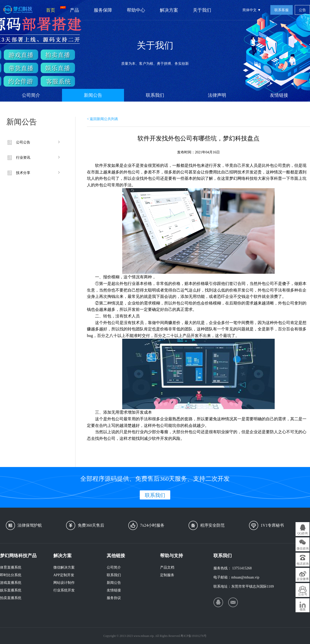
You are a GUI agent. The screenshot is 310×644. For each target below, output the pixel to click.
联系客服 (282, 10)
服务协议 (114, 598)
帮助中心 (136, 10)
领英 (303, 609)
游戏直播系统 (11, 583)
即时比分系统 (11, 575)
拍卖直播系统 (11, 598)
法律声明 (217, 95)
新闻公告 (93, 95)
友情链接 (279, 95)
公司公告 (23, 142)
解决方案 (169, 10)
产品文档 (167, 567)
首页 (54, 9)
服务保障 (103, 10)
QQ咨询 (303, 533)
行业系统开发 (64, 590)
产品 (74, 10)
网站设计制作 (64, 583)
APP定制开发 (64, 575)
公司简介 (31, 95)
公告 (302, 10)
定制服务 (167, 575)
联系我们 (155, 95)
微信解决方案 (64, 567)
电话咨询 (303, 564)
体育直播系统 (11, 567)
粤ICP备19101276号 (193, 636)
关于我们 (202, 10)
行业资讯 (23, 158)
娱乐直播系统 (11, 590)
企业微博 (303, 579)
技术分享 (23, 173)
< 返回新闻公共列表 (103, 119)
